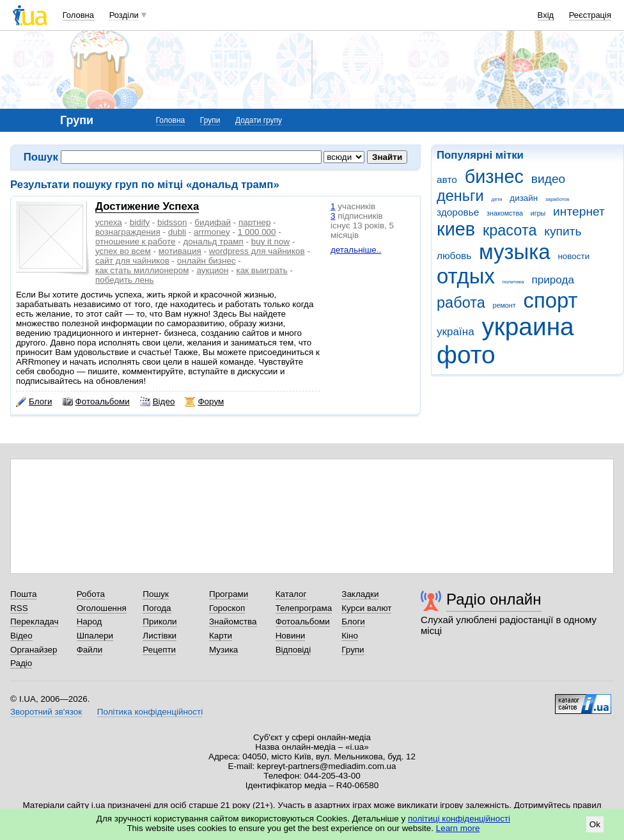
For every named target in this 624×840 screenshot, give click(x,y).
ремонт (504, 305)
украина (527, 327)
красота (510, 230)
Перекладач (34, 622)
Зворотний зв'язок (46, 712)
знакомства (505, 213)
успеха (109, 222)
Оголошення (102, 608)
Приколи (160, 622)
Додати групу (259, 120)
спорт (550, 300)
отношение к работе (136, 242)
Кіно (350, 636)
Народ (90, 622)
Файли (90, 650)
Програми (229, 594)
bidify (140, 222)
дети (497, 199)
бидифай (213, 222)
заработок (558, 199)
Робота (91, 594)
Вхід (546, 15)
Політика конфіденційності (150, 712)
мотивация (180, 251)
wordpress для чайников (257, 251)
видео (549, 179)
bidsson (172, 222)
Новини (291, 636)
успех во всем (123, 251)
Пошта (23, 594)
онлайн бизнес (207, 261)
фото (466, 355)
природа (553, 280)
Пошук (156, 594)
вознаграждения (128, 232)
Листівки (160, 636)
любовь (454, 256)
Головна (78, 15)
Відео (158, 402)
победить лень (124, 280)
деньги (460, 196)
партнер (254, 222)
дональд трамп (213, 242)
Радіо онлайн (494, 599)
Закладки (360, 594)
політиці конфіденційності (459, 819)
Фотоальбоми (96, 402)
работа (461, 303)
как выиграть (261, 270)
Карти (221, 636)
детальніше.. (356, 250)
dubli (177, 232)
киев (456, 229)
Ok (595, 824)
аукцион (213, 270)
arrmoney (212, 232)
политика (513, 282)
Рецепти (159, 650)
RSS (19, 608)
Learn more (458, 828)
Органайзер (34, 650)
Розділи (124, 15)
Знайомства (233, 622)
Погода (157, 608)
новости (573, 256)
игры (538, 213)
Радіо (21, 663)
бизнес (494, 177)
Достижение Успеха (147, 206)
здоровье (458, 212)
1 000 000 (257, 232)
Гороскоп (227, 608)
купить (563, 231)
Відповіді (293, 650)
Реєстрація (590, 15)
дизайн (524, 198)
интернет (579, 211)
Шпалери (95, 636)
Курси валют (366, 608)
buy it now (271, 242)
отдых (466, 276)
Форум (204, 402)
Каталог (291, 594)
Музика (223, 650)
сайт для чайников (132, 261)
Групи (210, 120)
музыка (515, 252)
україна (456, 332)
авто (447, 179)
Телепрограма (304, 608)
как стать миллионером (142, 270)
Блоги (34, 402)
